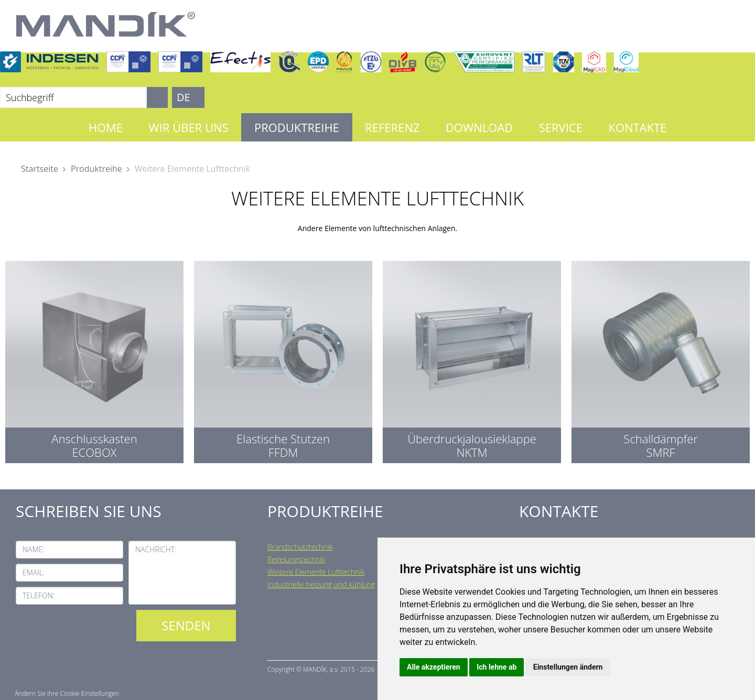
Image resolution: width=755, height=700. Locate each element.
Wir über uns (188, 127)
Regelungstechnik (296, 559)
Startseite (40, 169)
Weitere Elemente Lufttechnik (316, 572)
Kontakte (637, 127)
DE (184, 97)
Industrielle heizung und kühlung (321, 584)
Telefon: (39, 595)
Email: (34, 572)
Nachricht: (156, 549)
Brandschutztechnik (300, 547)
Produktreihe (297, 127)
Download (479, 127)
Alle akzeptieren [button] (434, 667)
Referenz (392, 127)
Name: (34, 549)
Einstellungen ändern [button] (568, 667)
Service (561, 127)
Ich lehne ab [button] (497, 667)
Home (106, 127)
